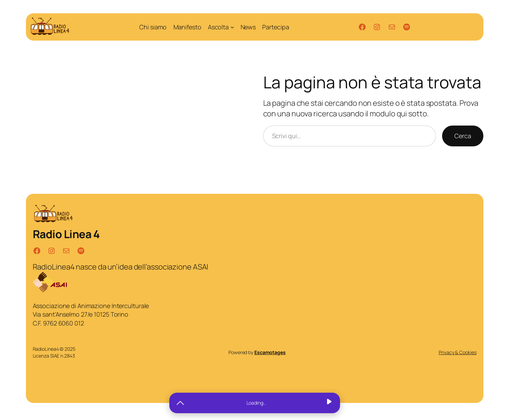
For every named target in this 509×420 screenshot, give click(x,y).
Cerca (463, 136)
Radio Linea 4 (66, 234)
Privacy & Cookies (457, 352)
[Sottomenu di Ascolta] (232, 27)
